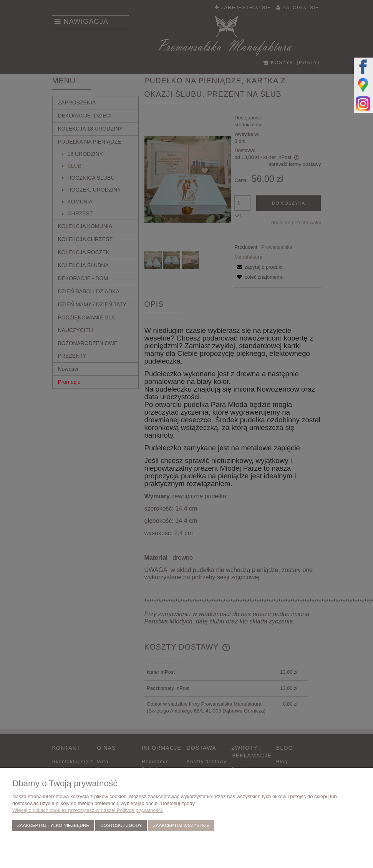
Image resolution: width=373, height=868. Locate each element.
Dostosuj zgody (121, 825)
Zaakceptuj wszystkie (181, 825)
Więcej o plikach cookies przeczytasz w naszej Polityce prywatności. (88, 810)
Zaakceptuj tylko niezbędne (53, 825)
